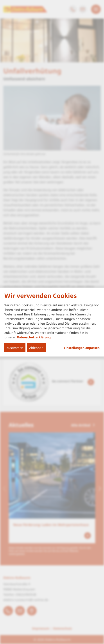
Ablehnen (36, 347)
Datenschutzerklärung (34, 337)
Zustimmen (15, 347)
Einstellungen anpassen (82, 348)
